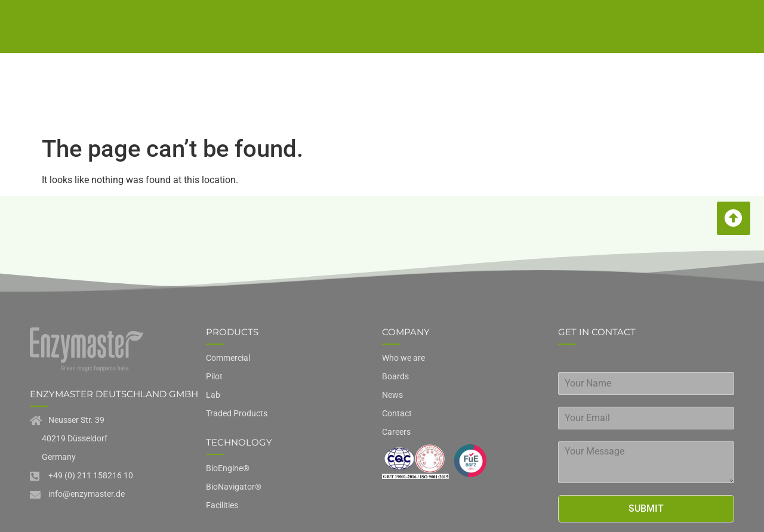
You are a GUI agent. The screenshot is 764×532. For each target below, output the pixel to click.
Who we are (554, 39)
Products (468, 39)
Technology (287, 39)
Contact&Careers (654, 38)
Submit (646, 431)
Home (212, 39)
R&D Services (381, 39)
